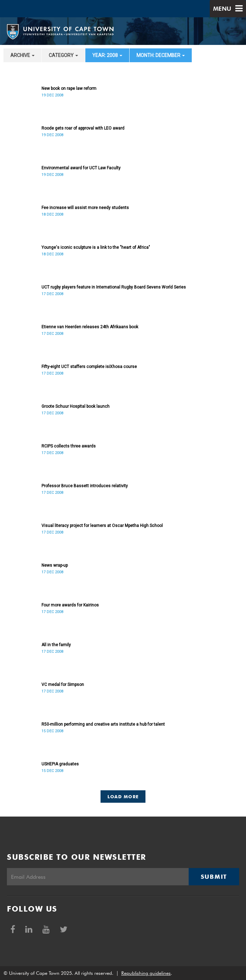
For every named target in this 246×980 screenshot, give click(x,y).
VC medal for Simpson (63, 685)
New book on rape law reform (69, 88)
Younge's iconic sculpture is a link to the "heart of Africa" (96, 247)
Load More (123, 797)
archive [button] (22, 55)
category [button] (63, 55)
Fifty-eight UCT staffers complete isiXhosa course (89, 367)
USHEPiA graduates (60, 764)
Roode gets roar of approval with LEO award (83, 128)
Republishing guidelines (146, 973)
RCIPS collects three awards (69, 446)
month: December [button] (161, 55)
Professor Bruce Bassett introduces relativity (85, 486)
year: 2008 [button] (107, 55)
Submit (214, 877)
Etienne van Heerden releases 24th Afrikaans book (90, 327)
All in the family (56, 645)
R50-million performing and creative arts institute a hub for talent (103, 724)
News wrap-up (55, 565)
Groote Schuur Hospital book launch (75, 406)
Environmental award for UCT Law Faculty (81, 168)
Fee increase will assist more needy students (85, 208)
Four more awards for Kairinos (70, 605)
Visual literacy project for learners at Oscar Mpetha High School (102, 526)
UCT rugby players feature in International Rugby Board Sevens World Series (114, 287)
